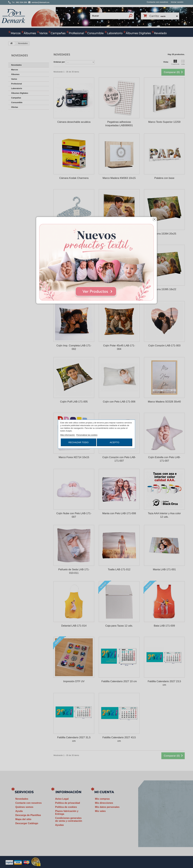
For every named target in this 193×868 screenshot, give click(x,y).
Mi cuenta (104, 792)
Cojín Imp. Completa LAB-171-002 (74, 347)
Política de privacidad (68, 803)
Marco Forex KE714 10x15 (74, 457)
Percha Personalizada (74, 234)
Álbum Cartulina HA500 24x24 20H (74, 291)
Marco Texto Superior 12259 (164, 122)
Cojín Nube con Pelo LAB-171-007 (74, 515)
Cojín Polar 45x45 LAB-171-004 (119, 347)
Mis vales (100, 811)
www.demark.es (164, 831)
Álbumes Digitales (138, 33)
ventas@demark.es (161, 826)
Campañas (58, 33)
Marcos (16, 33)
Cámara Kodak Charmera (74, 178)
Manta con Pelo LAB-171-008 (119, 513)
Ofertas (15, 107)
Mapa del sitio (23, 819)
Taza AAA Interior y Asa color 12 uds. (164, 515)
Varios (43, 33)
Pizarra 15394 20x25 (164, 234)
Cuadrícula (175, 62)
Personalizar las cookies (87, 435)
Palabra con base (164, 178)
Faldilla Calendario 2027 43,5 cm (119, 739)
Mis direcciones (104, 803)
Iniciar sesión (177, 2)
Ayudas (59, 825)
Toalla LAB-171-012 (119, 569)
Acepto (115, 442)
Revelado (160, 33)
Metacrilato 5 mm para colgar (119, 234)
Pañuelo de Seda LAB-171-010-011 (74, 571)
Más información (68, 435)
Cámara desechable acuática (74, 122)
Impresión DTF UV (74, 681)
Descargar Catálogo (27, 823)
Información (68, 792)
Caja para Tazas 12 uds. (119, 626)
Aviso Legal (62, 799)
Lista (183, 62)
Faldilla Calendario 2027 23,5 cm (164, 683)
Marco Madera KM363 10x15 (119, 178)
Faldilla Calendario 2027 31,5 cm (74, 739)
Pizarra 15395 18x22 (164, 289)
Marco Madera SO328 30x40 (164, 402)
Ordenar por (59, 62)
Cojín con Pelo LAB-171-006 (119, 402)
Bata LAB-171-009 (164, 626)
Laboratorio (115, 33)
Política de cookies (66, 807)
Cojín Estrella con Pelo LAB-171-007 (164, 459)
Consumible (95, 33)
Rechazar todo (78, 442)
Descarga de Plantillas (28, 815)
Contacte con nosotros (157, 2)
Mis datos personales (107, 807)
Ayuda (19, 811)
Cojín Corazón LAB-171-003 (164, 346)
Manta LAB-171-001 (164, 569)
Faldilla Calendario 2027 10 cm (119, 681)
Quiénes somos (24, 807)
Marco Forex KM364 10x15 (119, 289)
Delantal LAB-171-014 (74, 626)
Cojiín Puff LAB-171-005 (74, 402)
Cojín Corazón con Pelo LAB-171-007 (119, 459)
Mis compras (102, 799)
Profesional (76, 33)
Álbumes (30, 33)
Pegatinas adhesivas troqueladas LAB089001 (119, 124)
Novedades (16, 65)
